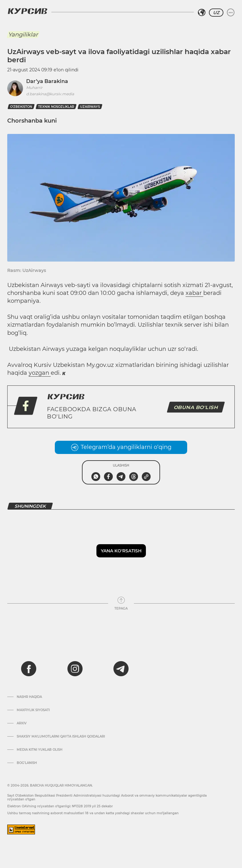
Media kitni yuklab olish (40, 750)
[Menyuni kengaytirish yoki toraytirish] (231, 13)
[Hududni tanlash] (202, 13)
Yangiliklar (23, 35)
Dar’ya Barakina (47, 81)
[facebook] (29, 669)
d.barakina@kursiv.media (50, 94)
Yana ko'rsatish (121, 551)
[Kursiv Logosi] (27, 11)
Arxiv (22, 723)
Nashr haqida (29, 697)
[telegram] (121, 669)
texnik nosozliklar (56, 107)
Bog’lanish (27, 763)
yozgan (40, 373)
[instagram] (75, 669)
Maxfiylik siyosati (33, 710)
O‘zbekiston (21, 107)
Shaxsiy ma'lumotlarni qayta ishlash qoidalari (61, 737)
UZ (216, 13)
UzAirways (90, 107)
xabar (194, 293)
